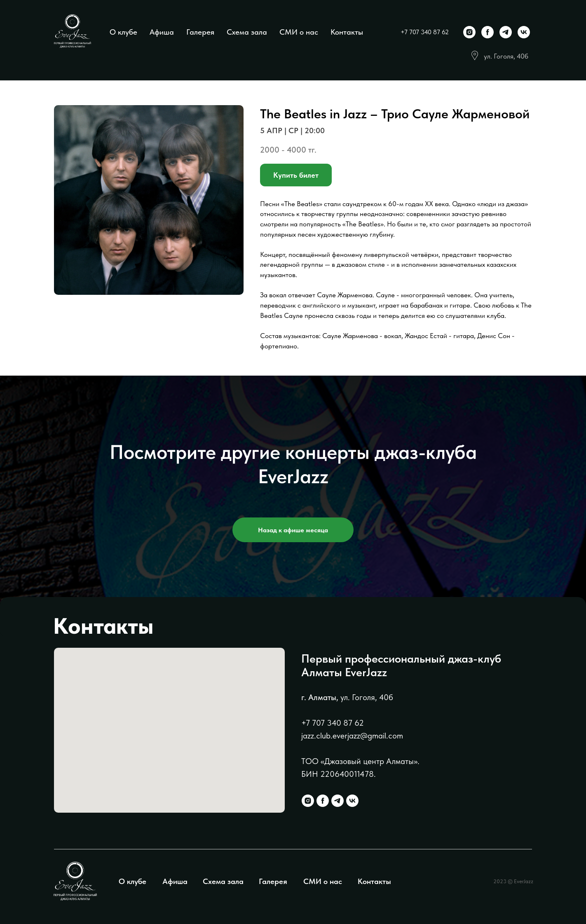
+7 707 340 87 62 (425, 32)
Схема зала (247, 32)
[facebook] (488, 32)
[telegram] (506, 32)
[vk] (524, 32)
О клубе (123, 32)
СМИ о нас (299, 32)
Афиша (162, 32)
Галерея (200, 32)
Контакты (347, 32)
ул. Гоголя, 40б (506, 56)
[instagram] (469, 32)
